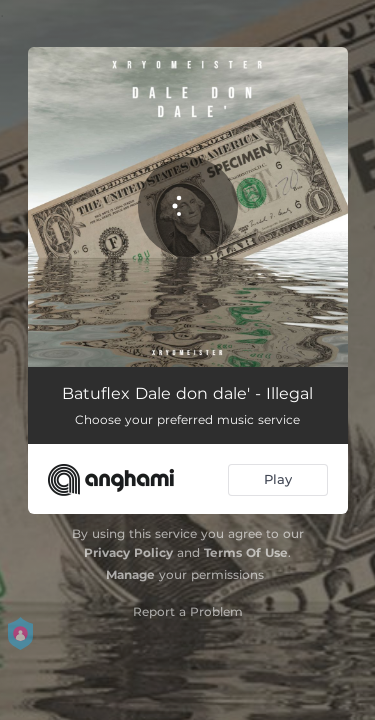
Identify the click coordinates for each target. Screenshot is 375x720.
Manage (130, 574)
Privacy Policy (128, 552)
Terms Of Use (246, 552)
